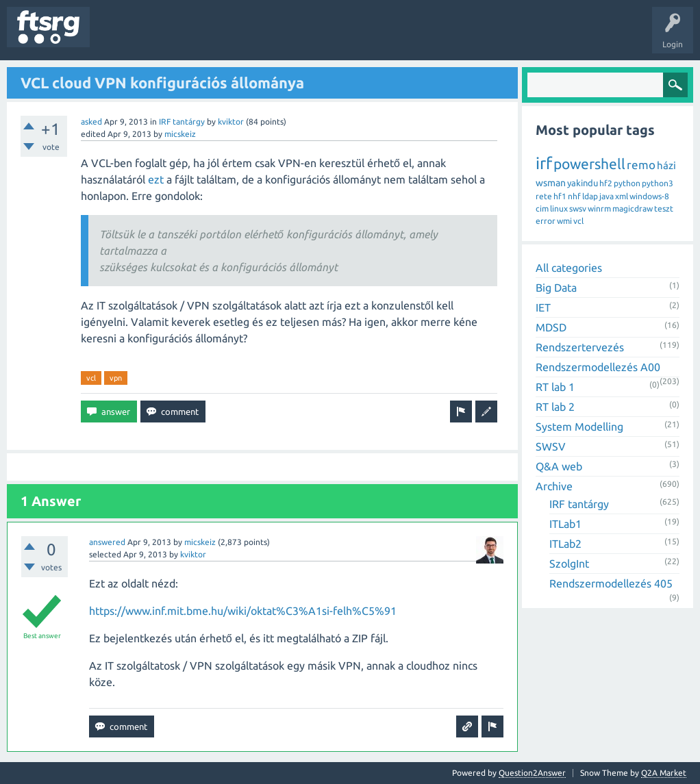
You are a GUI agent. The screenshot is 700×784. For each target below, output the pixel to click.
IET (543, 307)
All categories (569, 268)
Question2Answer (532, 773)
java (607, 196)
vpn (116, 378)
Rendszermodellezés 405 (611, 583)
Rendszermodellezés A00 (598, 367)
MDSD (551, 327)
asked (91, 122)
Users (272, 37)
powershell (589, 164)
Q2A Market (664, 773)
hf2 (606, 183)
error (546, 221)
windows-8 (649, 196)
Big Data (556, 288)
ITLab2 (565, 544)
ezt (156, 179)
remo (641, 165)
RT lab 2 (555, 407)
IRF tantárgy (182, 122)
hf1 (560, 196)
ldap (590, 196)
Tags (229, 37)
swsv (578, 208)
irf (544, 163)
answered (107, 542)
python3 (658, 183)
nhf (574, 196)
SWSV (551, 446)
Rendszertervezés (580, 347)
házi (666, 165)
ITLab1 (565, 524)
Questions (119, 37)
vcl (91, 378)
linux (559, 208)
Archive (554, 486)
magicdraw (633, 208)
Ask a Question (405, 37)
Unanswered (176, 37)
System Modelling (579, 427)
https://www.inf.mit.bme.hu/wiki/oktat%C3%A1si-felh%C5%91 (243, 611)
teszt (664, 208)
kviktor (231, 122)
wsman (551, 183)
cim (542, 208)
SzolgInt (569, 564)
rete (544, 196)
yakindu (583, 183)
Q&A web (559, 466)
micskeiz (180, 134)
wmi (564, 221)
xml (622, 196)
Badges (314, 37)
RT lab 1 (555, 387)
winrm (599, 208)
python (627, 183)
